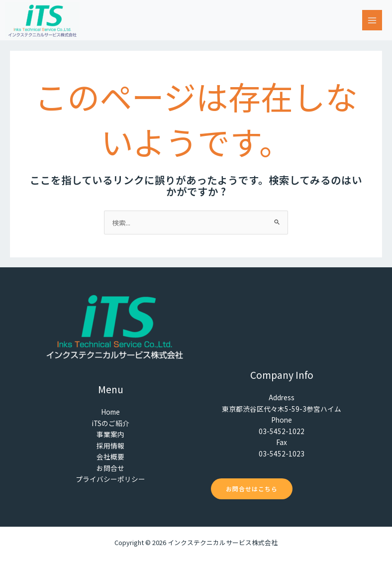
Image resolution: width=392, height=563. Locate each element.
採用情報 (110, 446)
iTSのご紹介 (111, 423)
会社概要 (110, 456)
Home (110, 412)
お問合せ (110, 468)
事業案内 (110, 434)
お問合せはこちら (252, 489)
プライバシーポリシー (110, 479)
